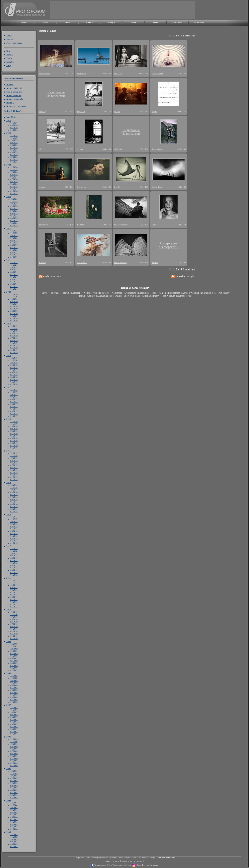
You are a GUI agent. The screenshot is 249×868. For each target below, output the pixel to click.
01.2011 (14, 607)
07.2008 (14, 688)
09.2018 (14, 365)
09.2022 (14, 238)
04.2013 (14, 536)
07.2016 (14, 433)
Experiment (144, 293)
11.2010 (14, 614)
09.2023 (14, 206)
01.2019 (14, 352)
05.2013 (14, 533)
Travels (118, 296)
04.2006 (14, 758)
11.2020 (14, 297)
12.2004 (14, 803)
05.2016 (14, 438)
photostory (177, 23)
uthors (10, 85)
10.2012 (14, 553)
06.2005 (14, 785)
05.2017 (14, 406)
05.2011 (14, 597)
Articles (10, 55)
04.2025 (14, 154)
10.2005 (14, 776)
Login (9, 36)
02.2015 (14, 477)
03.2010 (14, 634)
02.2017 (14, 414)
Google (191, 276)
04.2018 (14, 377)
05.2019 (14, 343)
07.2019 (14, 338)
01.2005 (14, 797)
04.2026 (14, 123)
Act (220, 293)
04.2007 (14, 726)
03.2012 (14, 570)
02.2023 (14, 223)
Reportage (55, 293)
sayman (80, 149)
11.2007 (14, 710)
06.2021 (14, 277)
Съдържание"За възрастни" (56, 94)
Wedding (195, 293)
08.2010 (14, 622)
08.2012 (14, 558)
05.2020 (14, 311)
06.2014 (14, 499)
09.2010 (14, 619)
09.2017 (14, 397)
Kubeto (42, 262)
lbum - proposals (15, 99)
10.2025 (14, 140)
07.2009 (14, 656)
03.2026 (14, 125)
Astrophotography (151, 296)
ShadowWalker (121, 225)
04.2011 (14, 599)
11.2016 (14, 424)
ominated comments (16, 106)
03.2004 (14, 824)
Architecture (130, 293)
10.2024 (14, 172)
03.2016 (14, 443)
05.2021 (14, 279)
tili (40, 149)
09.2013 (14, 524)
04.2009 (14, 663)
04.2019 (14, 345)
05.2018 (14, 375)
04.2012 (14, 568)
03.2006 (14, 761)
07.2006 (14, 751)
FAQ (8, 65)
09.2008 (14, 683)
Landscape (76, 293)
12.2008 (14, 676)
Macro (106, 293)
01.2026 (14, 130)
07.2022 (14, 243)
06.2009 (14, 658)
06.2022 (14, 245)
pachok (155, 262)
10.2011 (14, 585)
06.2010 (14, 626)
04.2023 (14, 218)
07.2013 (14, 529)
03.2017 (14, 411)
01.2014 (14, 511)
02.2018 (14, 382)
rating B (111, 23)
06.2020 (14, 309)
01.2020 (14, 321)
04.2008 (14, 695)
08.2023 (14, 208)
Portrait (65, 293)
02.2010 (14, 636)
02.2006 (14, 763)
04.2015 (14, 472)
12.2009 (14, 644)
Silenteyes (81, 187)
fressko (117, 187)
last (193, 36)
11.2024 (14, 169)
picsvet (117, 111)
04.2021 (14, 282)
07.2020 (14, 306)
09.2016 (14, 429)
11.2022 (14, 233)
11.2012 (14, 551)
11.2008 (14, 678)
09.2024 (14, 174)
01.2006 (14, 765)
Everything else (105, 296)
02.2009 (14, 668)
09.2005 (14, 778)
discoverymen (158, 149)
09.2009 (14, 651)
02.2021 (14, 286)
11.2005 (14, 773)
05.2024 (14, 184)
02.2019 (14, 350)
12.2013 (14, 517)
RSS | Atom (56, 276)
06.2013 (14, 531)
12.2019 (14, 326)
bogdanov (81, 111)
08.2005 (14, 780)
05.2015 (14, 470)
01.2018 (14, 384)
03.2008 (14, 697)
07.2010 (14, 624)
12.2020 (14, 294)
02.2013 (14, 541)
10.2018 (14, 363)
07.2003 (14, 846)
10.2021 (14, 267)
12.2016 (14, 421)
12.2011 (14, 580)
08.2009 (14, 653)
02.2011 (14, 604)
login (24, 23)
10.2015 (14, 458)
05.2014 (14, 502)
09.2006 (14, 746)
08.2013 (14, 526)
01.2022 (14, 257)
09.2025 (14, 143)
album (67, 23)
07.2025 (14, 147)
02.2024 (14, 191)
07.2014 (14, 497)
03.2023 (14, 220)
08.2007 (14, 717)
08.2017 (14, 399)
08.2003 (14, 844)
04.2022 (14, 250)
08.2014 (14, 494)
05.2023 (14, 216)
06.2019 (14, 340)
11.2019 (14, 328)
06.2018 (14, 372)
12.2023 (14, 199)
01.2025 (14, 162)
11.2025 (14, 138)
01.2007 (14, 734)
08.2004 (14, 812)
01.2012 (14, 575)
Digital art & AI (209, 293)
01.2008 (14, 702)
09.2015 (14, 460)
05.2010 (14, 629)
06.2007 (14, 722)
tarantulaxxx (45, 74)
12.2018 (14, 358)
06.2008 (14, 690)
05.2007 (14, 724)
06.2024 (14, 181)
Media (45, 23)
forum (133, 23)
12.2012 (14, 548)
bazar (155, 23)
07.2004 (14, 815)
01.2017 (14, 416)
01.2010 (14, 638)
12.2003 (14, 834)
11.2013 (14, 519)
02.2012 (14, 572)
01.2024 (14, 193)
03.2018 (14, 379)
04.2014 (14, 504)
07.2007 (14, 719)
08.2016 (14, 431)
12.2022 (14, 231)
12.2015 (14, 453)
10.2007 (14, 712)
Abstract (91, 296)
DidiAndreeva (120, 262)
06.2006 (14, 753)
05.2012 (14, 565)
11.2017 (14, 392)
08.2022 (14, 240)
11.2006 (14, 741)
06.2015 (14, 467)
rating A (89, 23)
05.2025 (14, 152)
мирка (154, 111)
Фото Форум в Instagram (147, 865)
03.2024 (14, 189)
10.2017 (14, 394)
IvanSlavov (82, 262)
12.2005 (14, 771)
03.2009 (14, 665)
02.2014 (14, 509)
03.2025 (14, 157)
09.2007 (14, 715)
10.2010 (14, 617)
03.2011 (14, 602)
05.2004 (14, 819)
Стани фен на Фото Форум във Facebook (112, 865)
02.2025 (14, 159)
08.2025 (14, 145)
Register (10, 39)
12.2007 (14, 707)
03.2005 (14, 792)
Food (154, 293)
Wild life (97, 293)
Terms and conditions (166, 858)
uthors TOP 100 (14, 88)
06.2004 (14, 817)
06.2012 (14, 563)
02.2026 (14, 128)
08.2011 (14, 590)
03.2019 (14, 348)
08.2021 (14, 272)
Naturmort (117, 293)
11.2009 (14, 646)
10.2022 (14, 235)
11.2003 (14, 837)
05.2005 (14, 788)
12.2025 (14, 135)
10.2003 (14, 839)
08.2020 (14, 304)
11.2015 (14, 455)
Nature (87, 293)
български (199, 23)
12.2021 (14, 262)
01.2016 (14, 448)
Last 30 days (12, 117)
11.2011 (14, 583)
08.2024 (14, 177)
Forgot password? (14, 43)
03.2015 (14, 475)
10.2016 (14, 426)
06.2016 (14, 436)
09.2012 (14, 556)
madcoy (43, 111)
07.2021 (14, 274)
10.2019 (14, 331)
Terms (9, 58)
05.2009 (14, 661)
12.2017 (14, 390)
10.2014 (14, 490)
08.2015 (14, 463)
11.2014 (14, 487)
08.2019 (14, 336)
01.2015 (14, 479)
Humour (181, 296)
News (9, 51)
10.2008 (14, 680)
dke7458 (118, 74)
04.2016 (14, 440)
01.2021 (14, 289)
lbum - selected (14, 95)
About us (10, 62)
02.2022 (14, 255)
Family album (168, 296)
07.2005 (14, 783)
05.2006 (14, 756)
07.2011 (14, 592)
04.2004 (14, 822)
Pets (190, 296)
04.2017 (14, 409)
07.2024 (14, 179)
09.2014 (14, 492)
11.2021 (14, 265)
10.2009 (14, 649)
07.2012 (14, 560)
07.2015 (14, 465)
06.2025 (14, 150)
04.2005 (14, 790)
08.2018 (14, 367)
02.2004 (14, 827)
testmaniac (81, 74)
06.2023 (14, 213)
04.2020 (14, 313)
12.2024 (14, 167)
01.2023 (14, 225)
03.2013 (14, 538)
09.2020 (14, 301)
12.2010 (14, 612)
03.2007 (14, 729)
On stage (135, 296)
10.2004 (14, 807)
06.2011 (14, 595)
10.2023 (14, 204)
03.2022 (14, 252)
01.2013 (14, 543)
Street (44, 293)
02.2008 (14, 700)
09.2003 (14, 842)
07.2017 (14, 402)
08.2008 (14, 685)
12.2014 (14, 485)
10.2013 (14, 521)
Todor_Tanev (157, 187)
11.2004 (14, 805)
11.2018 (14, 360)
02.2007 (14, 731)
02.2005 (14, 795)
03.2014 (14, 506)
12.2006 (14, 739)
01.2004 (14, 829)
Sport (126, 296)
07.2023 (14, 211)
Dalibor (155, 225)
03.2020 (14, 316)
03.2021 (14, 284)
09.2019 (14, 333)
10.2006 (14, 744)
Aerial (185, 293)
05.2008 (14, 692)
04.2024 (14, 186)
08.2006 (14, 749)
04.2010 (14, 631)
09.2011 (14, 587)
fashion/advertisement (169, 293)
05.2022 (14, 247)
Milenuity (43, 225)
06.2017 (14, 404)
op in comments (14, 92)
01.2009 (14, 670)
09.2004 (14, 810)
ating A (10, 103)
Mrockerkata (157, 74)
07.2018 (14, 370)
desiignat (81, 225)
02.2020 (14, 318)
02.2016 (14, 445)
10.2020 (14, 299)
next (188, 36)
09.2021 (14, 270)
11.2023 (14, 201)
